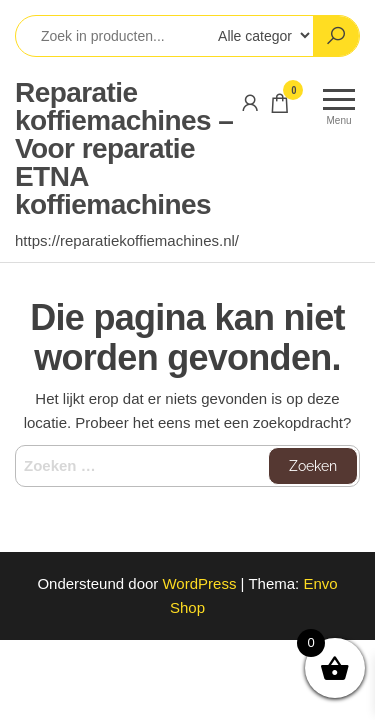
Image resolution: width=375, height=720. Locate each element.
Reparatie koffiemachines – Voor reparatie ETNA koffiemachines (124, 148)
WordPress (199, 583)
